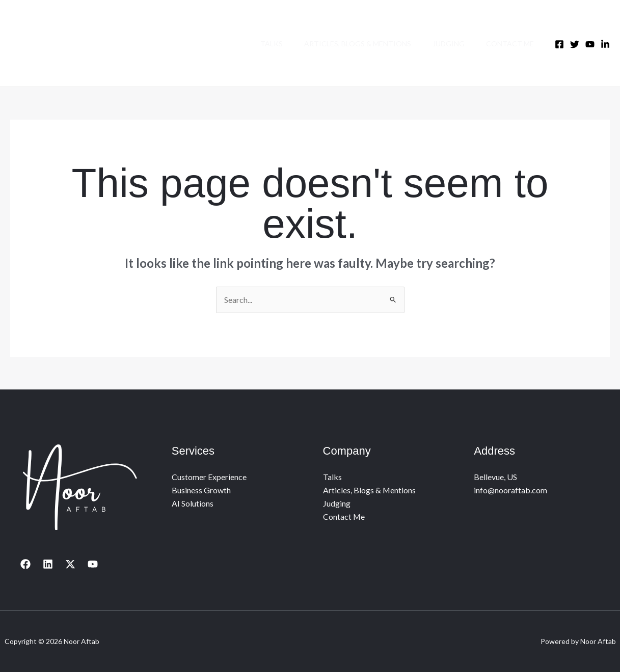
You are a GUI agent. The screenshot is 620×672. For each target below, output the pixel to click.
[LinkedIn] (605, 44)
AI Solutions (193, 503)
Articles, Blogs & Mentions (350, 44)
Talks (261, 44)
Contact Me (508, 44)
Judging (444, 44)
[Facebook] (559, 44)
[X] (70, 564)
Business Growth (201, 490)
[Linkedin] (48, 564)
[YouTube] (93, 564)
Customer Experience (209, 477)
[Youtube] (590, 44)
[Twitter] (575, 44)
